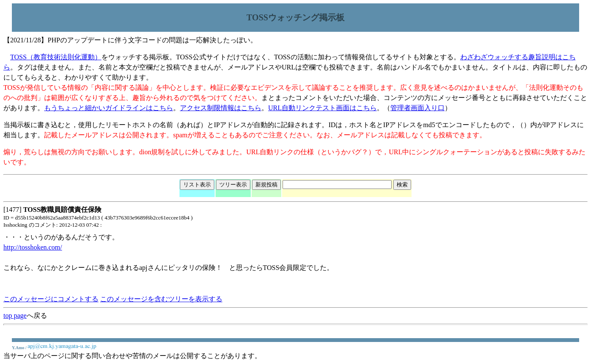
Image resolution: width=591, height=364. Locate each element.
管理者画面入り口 (417, 108)
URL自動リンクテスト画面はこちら (322, 108)
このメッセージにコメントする (51, 299)
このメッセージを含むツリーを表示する (161, 299)
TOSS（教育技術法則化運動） (56, 57)
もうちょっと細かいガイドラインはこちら (109, 108)
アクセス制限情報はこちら (221, 108)
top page (15, 315)
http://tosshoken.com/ (33, 247)
